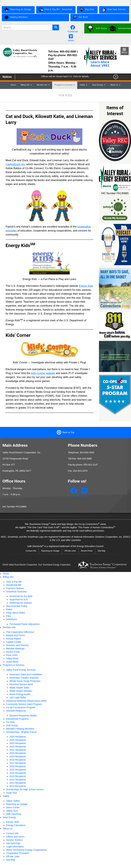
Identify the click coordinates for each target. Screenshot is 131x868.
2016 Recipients (18, 766)
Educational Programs (17, 719)
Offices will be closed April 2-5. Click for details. (65, 76)
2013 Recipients (18, 776)
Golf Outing (12, 725)
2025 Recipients (18, 737)
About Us (115, 85)
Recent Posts (87, 551)
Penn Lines (12, 655)
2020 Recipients (18, 753)
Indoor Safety (13, 801)
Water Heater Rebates (21, 691)
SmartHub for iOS (18, 600)
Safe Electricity (14, 814)
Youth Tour (12, 793)
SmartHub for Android (20, 603)
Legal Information (15, 847)
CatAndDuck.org (15, 164)
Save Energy (99, 85)
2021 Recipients (18, 750)
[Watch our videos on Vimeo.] (71, 37)
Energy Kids (86, 286)
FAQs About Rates (16, 613)
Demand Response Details (23, 716)
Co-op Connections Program (21, 707)
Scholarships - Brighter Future (21, 732)
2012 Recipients (18, 780)
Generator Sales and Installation (26, 674)
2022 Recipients (18, 747)
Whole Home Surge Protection (25, 681)
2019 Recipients (18, 756)
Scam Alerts (12, 662)
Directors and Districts (17, 645)
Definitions (11, 619)
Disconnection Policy (17, 606)
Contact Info (31, 551)
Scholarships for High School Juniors (25, 789)
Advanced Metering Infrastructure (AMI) (26, 701)
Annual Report (13, 639)
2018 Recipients (18, 760)
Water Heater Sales (19, 688)
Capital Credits (14, 642)
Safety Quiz (12, 811)
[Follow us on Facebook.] (73, 28)
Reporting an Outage (50, 551)
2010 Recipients (18, 786)
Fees (9, 616)
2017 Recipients (18, 763)
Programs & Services (65, 85)
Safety (83, 85)
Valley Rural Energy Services (21, 670)
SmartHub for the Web (21, 596)
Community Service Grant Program (24, 704)
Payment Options (15, 588)
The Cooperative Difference (20, 632)
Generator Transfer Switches (24, 678)
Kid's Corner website (43, 373)
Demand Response (16, 711)
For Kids (10, 722)
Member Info (43, 85)
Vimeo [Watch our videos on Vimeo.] (71, 40)
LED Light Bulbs (18, 698)
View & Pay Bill (14, 582)
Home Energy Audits (20, 694)
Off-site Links (70, 551)
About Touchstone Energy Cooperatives (26, 850)
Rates (9, 609)
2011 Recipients (18, 783)
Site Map (101, 551)
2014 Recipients (18, 773)
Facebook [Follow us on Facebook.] (73, 32)
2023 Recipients (18, 743)
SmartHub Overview (16, 592)
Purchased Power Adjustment (24, 624)
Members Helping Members (20, 729)
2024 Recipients (18, 740)
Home (13, 85)
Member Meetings (15, 649)
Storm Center (13, 807)
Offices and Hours (15, 837)
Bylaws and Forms (16, 635)
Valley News (12, 658)
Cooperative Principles (18, 853)
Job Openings (13, 843)
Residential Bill (14, 585)
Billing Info (26, 85)
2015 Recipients (18, 770)
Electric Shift (12, 822)
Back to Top (68, 432)
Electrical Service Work (21, 684)
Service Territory (14, 840)
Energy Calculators (16, 825)
